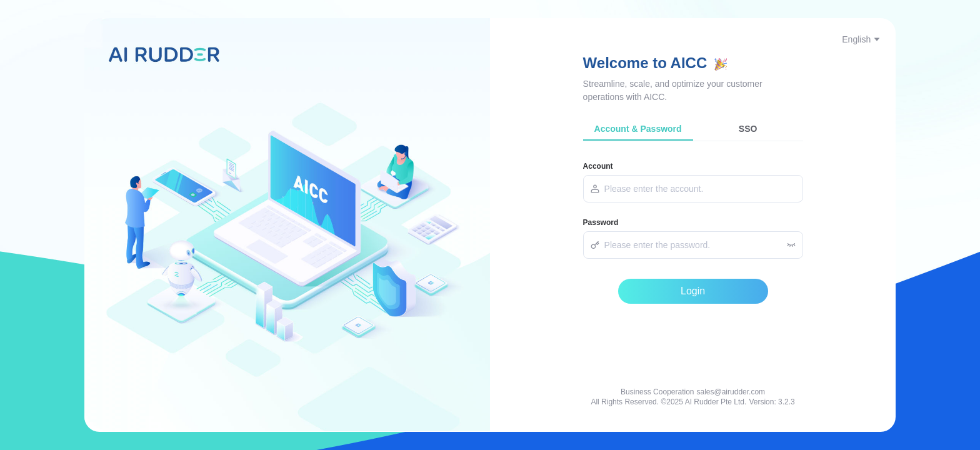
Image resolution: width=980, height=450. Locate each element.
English (861, 39)
